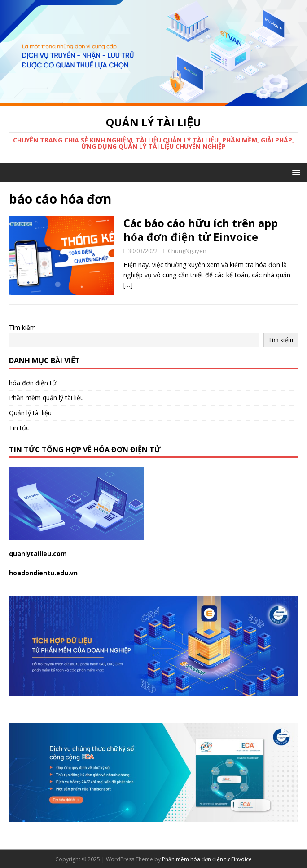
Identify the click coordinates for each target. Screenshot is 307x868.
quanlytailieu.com (38, 554)
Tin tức (19, 428)
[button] (295, 172)
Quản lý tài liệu (30, 413)
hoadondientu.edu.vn (43, 573)
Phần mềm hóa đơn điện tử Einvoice (207, 859)
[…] (128, 285)
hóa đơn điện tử (33, 383)
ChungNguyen (187, 251)
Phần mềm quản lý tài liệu (46, 398)
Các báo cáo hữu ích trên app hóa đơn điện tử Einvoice (201, 230)
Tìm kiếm (22, 327)
